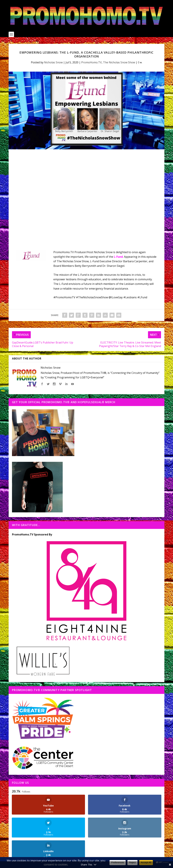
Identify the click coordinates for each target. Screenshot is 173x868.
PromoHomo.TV (91, 62)
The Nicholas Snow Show (119, 62)
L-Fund (118, 257)
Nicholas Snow (53, 62)
